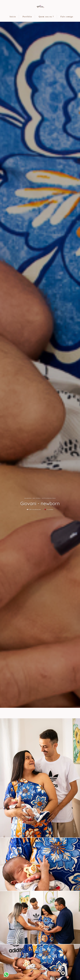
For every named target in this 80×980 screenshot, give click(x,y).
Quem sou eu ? (46, 17)
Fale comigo (67, 17)
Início (13, 17)
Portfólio (27, 17)
